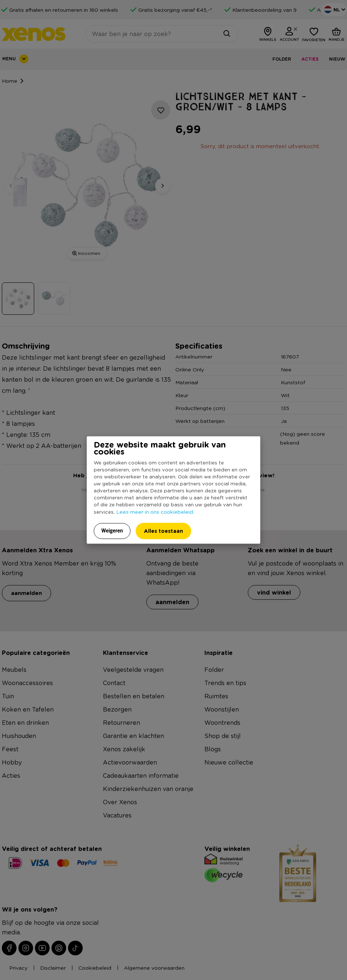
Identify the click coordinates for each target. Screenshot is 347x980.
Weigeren (112, 530)
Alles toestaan (163, 530)
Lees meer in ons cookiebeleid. (155, 511)
